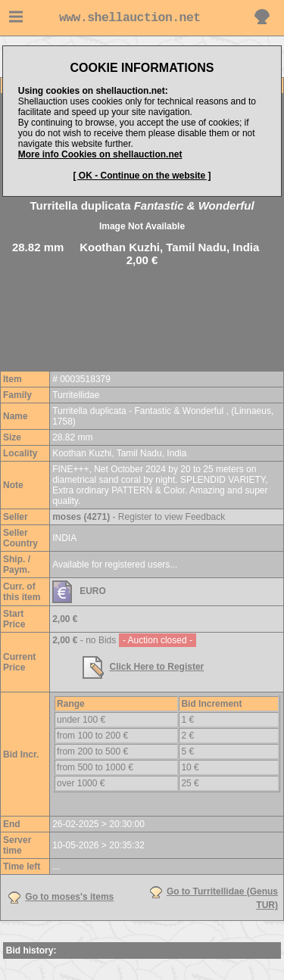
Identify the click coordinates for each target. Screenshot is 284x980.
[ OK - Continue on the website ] (142, 176)
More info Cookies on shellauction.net (100, 154)
